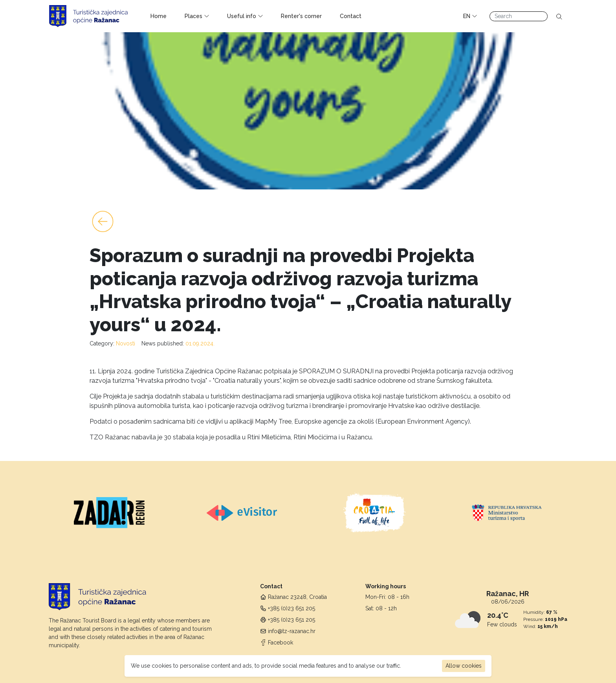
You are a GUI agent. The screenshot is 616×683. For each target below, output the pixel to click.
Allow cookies (464, 666)
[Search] (519, 16)
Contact (351, 16)
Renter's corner (301, 16)
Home (159, 16)
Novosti (126, 343)
